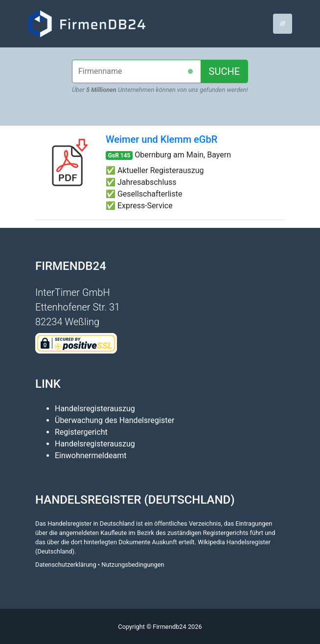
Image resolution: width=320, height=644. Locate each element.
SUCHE (225, 71)
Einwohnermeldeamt (91, 455)
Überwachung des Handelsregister (114, 420)
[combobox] (137, 71)
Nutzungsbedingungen (133, 565)
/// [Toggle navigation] (283, 23)
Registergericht (81, 432)
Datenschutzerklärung (66, 565)
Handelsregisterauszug (95, 409)
